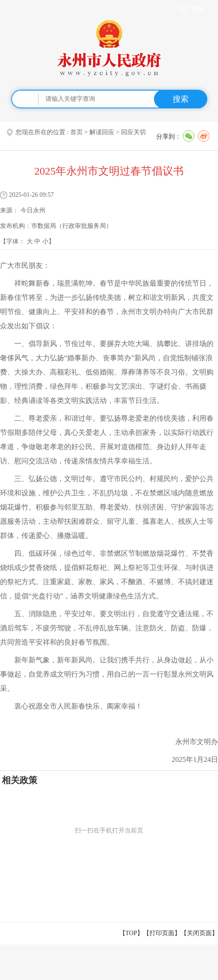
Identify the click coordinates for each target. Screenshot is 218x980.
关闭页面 (199, 933)
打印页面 (162, 933)
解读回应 (102, 132)
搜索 (181, 99)
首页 (77, 132)
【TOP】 (131, 933)
